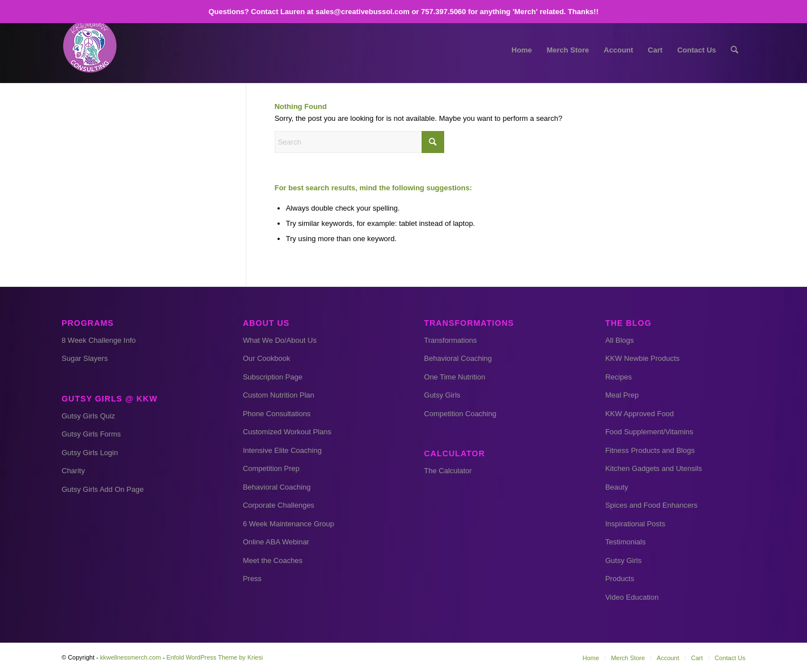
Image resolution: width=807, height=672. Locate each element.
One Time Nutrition (454, 377)
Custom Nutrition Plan (279, 395)
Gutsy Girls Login (90, 453)
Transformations (450, 340)
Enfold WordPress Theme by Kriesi (214, 657)
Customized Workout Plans (287, 432)
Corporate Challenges (279, 505)
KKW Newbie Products (643, 358)
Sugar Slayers (85, 358)
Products (620, 579)
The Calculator (448, 471)
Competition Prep (271, 468)
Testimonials (626, 542)
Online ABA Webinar (276, 542)
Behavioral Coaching (277, 487)
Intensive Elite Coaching (282, 450)
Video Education (632, 597)
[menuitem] (522, 50)
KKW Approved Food (639, 414)
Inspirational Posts (635, 524)
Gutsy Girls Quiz (88, 416)
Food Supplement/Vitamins (649, 432)
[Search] (734, 50)
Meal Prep (622, 395)
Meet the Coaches (273, 560)
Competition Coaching (460, 414)
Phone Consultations (277, 414)
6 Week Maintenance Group (289, 524)
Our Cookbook (267, 358)
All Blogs (620, 340)
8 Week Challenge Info (99, 340)
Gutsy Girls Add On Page (103, 489)
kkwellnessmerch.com (131, 657)
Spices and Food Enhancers (651, 505)
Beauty (617, 487)
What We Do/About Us (280, 340)
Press (252, 579)
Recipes (619, 377)
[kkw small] (90, 50)
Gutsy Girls (442, 395)
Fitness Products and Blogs (650, 450)
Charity (73, 471)
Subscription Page (273, 377)
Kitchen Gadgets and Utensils (654, 468)
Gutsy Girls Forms (91, 434)
